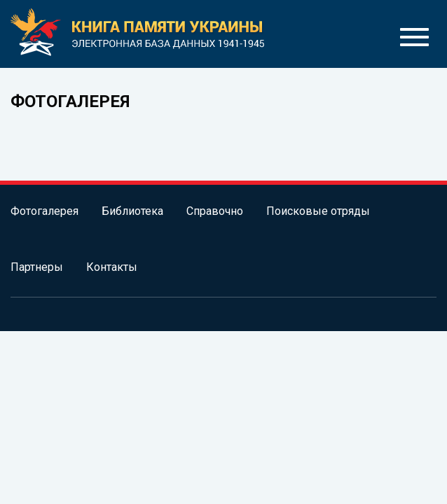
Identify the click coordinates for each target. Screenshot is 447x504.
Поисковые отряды (318, 211)
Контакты (112, 267)
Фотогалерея (44, 211)
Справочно (215, 211)
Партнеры (37, 267)
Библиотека (132, 211)
